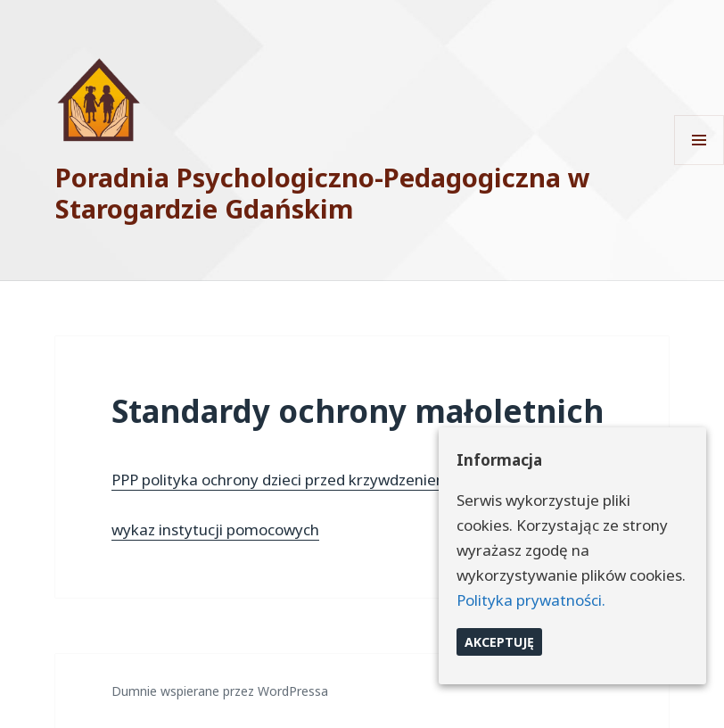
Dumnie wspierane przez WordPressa (220, 691)
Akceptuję (499, 642)
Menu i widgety (699, 165)
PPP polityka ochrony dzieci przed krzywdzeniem (281, 480)
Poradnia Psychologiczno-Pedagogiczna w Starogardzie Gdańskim (323, 193)
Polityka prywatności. (531, 600)
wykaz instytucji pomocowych (215, 529)
